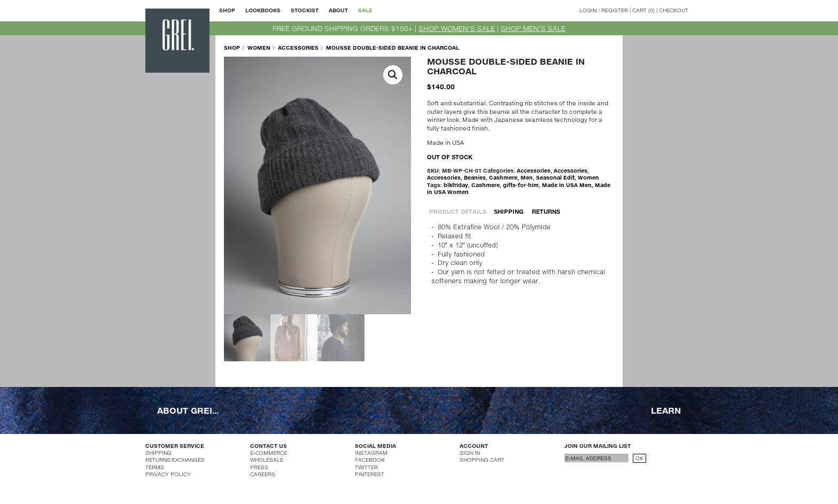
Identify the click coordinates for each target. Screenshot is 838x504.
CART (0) (643, 10)
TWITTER (366, 467)
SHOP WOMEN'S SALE (457, 28)
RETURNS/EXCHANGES (175, 460)
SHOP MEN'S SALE (533, 28)
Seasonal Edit (555, 177)
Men (527, 177)
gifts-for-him (521, 185)
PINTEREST (370, 474)
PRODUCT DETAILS (458, 211)
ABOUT (338, 10)
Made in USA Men (567, 185)
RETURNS (546, 211)
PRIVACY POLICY (168, 474)
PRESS (259, 467)
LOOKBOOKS (263, 10)
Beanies (475, 177)
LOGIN (588, 10)
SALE (365, 10)
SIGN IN (470, 453)
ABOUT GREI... (188, 410)
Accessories (298, 48)
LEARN (666, 410)
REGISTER (615, 10)
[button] (393, 75)
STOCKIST (305, 10)
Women (259, 48)
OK (639, 458)
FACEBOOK (370, 460)
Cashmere (503, 177)
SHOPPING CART (482, 460)
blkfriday (456, 185)
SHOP (227, 10)
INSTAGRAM (371, 453)
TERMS (155, 467)
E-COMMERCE (269, 453)
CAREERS (263, 474)
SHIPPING (509, 211)
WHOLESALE (267, 460)
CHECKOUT (674, 10)
